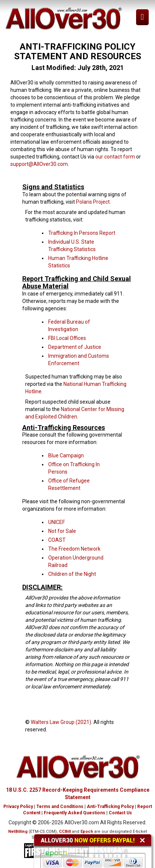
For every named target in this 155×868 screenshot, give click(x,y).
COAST (57, 540)
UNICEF (57, 522)
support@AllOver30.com (39, 164)
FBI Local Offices (67, 338)
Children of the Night (72, 574)
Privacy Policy (18, 807)
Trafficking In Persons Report (82, 233)
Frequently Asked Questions (75, 813)
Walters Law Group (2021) (61, 722)
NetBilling (18, 832)
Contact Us (120, 813)
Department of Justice (75, 347)
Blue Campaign (66, 455)
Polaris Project (93, 202)
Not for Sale (62, 531)
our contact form (115, 157)
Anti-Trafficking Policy (110, 807)
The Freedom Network (74, 549)
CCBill (65, 832)
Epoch (87, 832)
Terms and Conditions (60, 807)
